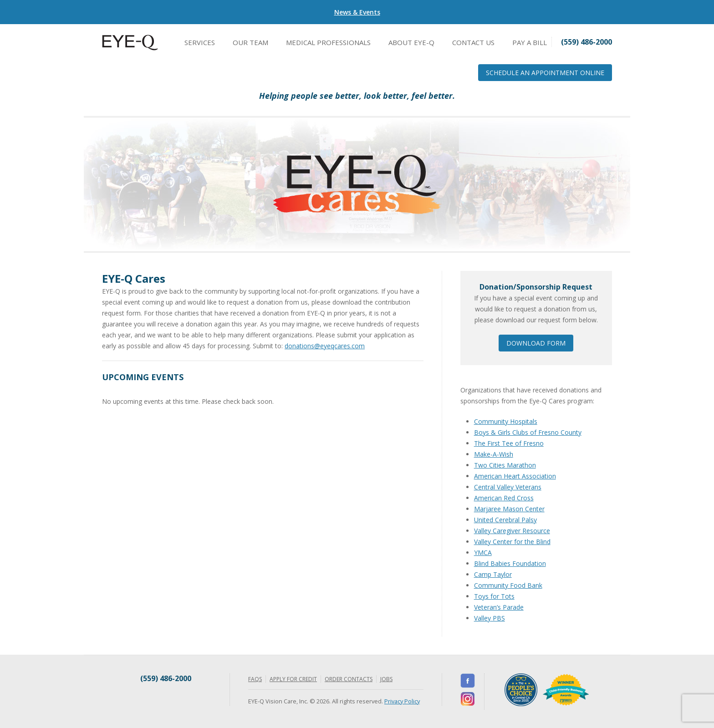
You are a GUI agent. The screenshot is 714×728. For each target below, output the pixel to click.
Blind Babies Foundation (510, 563)
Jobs (386, 679)
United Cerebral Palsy (505, 520)
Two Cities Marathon (505, 465)
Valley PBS (490, 618)
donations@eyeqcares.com (325, 346)
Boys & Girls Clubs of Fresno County (528, 432)
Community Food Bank (508, 585)
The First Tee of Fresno (509, 443)
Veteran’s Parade (499, 607)
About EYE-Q (411, 42)
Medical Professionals (328, 42)
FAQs (255, 679)
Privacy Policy (402, 701)
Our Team (250, 42)
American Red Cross (504, 498)
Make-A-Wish (494, 454)
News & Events (357, 12)
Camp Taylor (493, 574)
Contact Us (473, 42)
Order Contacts (349, 679)
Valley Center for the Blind (512, 542)
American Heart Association (515, 476)
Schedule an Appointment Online (545, 73)
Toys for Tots (494, 596)
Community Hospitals (506, 421)
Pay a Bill (530, 42)
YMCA (483, 552)
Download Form (536, 343)
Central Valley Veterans (508, 487)
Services (200, 42)
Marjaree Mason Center (509, 509)
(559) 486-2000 (166, 678)
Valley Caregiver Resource (512, 531)
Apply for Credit (293, 679)
